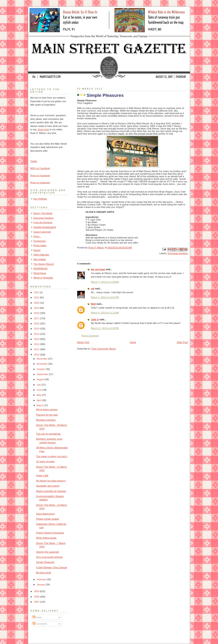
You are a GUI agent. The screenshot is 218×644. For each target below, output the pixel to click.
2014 (37, 334)
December (42, 359)
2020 (37, 303)
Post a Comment (90, 336)
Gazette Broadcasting (45, 227)
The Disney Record (44, 264)
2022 (37, 292)
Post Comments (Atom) (104, 349)
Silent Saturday (41, 255)
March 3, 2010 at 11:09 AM (105, 282)
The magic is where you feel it (52, 456)
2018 (37, 313)
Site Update (40, 259)
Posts (37, 617)
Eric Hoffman (40, 199)
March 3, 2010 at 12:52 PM (105, 297)
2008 (37, 597)
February (42, 579)
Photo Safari (40, 245)
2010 (37, 355)
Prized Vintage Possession (50, 533)
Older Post (182, 342)
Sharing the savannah (48, 552)
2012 (37, 344)
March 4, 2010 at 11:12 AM (105, 313)
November (42, 364)
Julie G (95, 319)
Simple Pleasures (45, 562)
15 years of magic (45, 461)
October (41, 369)
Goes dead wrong (45, 514)
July (39, 385)
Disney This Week (43, 213)
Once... (37, 236)
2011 (37, 349)
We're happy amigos (47, 409)
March (40, 405)
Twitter (34, 161)
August (41, 379)
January (41, 585)
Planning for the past (47, 415)
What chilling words (46, 538)
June (39, 390)
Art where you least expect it (51, 481)
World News (40, 273)
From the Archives (43, 222)
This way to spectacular (48, 434)
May (39, 395)
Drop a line (43, 129)
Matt (93, 304)
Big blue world (44, 573)
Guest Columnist (42, 232)
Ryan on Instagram (40, 183)
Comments (40, 624)
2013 (37, 339)
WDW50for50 (40, 268)
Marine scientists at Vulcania (51, 491)
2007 (37, 602)
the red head (98, 269)
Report (37, 250)
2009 (37, 591)
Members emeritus (46, 420)
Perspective (40, 241)
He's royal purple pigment (49, 557)
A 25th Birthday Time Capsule (52, 567)
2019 (37, 308)
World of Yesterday (43, 278)
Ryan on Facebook (40, 176)
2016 (37, 323)
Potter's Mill (42, 476)
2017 (37, 318)
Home (133, 342)
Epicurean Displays (178, 253)
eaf (93, 289)
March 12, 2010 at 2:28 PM (105, 328)
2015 (37, 329)
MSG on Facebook (40, 168)
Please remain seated (48, 519)
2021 (37, 297)
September (43, 374)
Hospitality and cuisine (48, 486)
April (39, 400)
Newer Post (83, 342)
